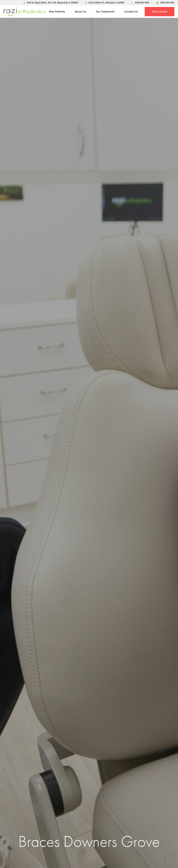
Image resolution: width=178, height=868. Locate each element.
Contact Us (131, 12)
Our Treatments (105, 12)
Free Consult (160, 12)
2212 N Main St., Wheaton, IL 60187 (105, 3)
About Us (80, 12)
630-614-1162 (140, 3)
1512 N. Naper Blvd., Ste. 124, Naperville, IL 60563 (51, 3)
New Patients (57, 12)
